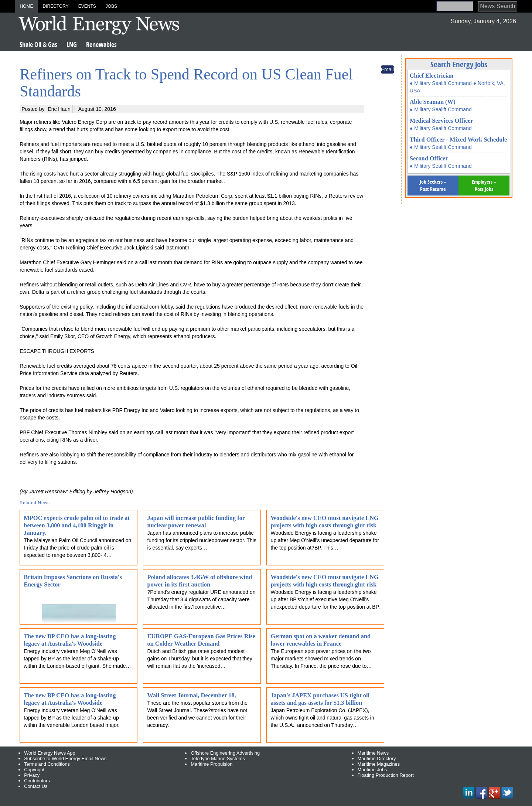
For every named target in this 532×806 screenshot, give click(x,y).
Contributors (37, 781)
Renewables (101, 45)
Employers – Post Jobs (484, 185)
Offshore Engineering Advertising (225, 753)
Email (387, 69)
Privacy (32, 775)
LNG (72, 45)
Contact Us (36, 786)
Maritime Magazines (379, 764)
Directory (55, 6)
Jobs (111, 6)
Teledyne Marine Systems (218, 759)
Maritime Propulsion (212, 764)
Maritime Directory (377, 759)
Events (87, 6)
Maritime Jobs (372, 770)
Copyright (34, 770)
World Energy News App (50, 753)
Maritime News (373, 753)
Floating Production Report (386, 775)
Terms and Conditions (47, 764)
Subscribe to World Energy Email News (65, 759)
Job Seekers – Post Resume (433, 185)
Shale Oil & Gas (38, 45)
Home (26, 6)
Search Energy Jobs (459, 64)
